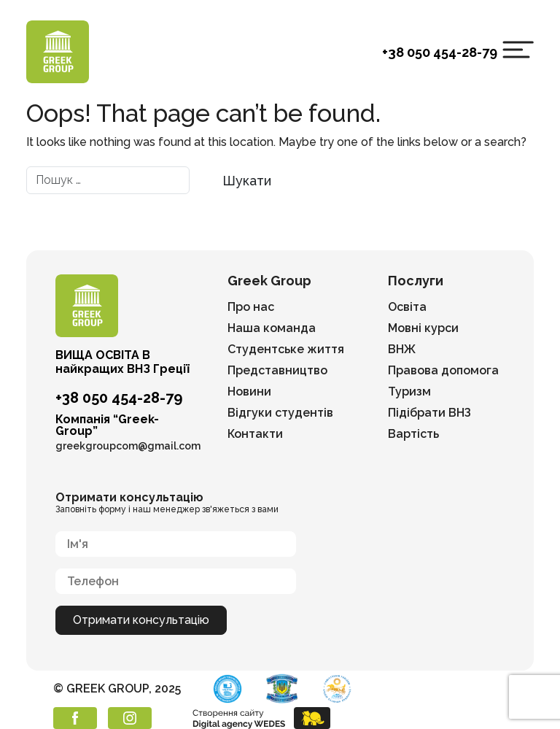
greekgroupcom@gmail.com (128, 446)
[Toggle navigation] (518, 50)
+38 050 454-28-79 (440, 52)
